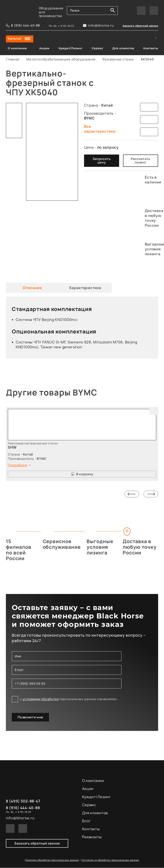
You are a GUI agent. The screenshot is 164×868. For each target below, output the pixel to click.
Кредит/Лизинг (71, 48)
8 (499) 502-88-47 (23, 802)
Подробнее (18, 465)
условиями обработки (41, 699)
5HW (12, 447)
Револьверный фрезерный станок (33, 443)
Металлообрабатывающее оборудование (61, 59)
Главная (13, 59)
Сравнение (145, 39)
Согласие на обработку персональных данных (110, 860)
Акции (44, 48)
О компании (17, 48)
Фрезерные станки (118, 59)
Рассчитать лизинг (141, 161)
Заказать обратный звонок (140, 26)
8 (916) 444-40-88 (25, 25)
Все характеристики (100, 129)
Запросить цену (102, 161)
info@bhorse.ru (101, 25)
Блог (87, 821)
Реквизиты (92, 837)
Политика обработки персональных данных (52, 860)
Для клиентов (123, 48)
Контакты (151, 48)
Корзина (155, 39)
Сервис (97, 48)
